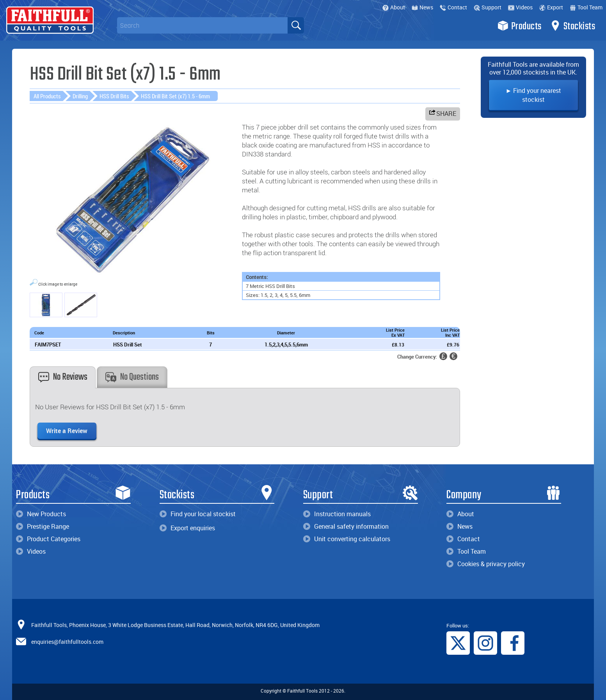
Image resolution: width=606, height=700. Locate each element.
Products (520, 26)
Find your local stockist (198, 514)
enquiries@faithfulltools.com (67, 642)
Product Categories (48, 539)
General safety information (346, 526)
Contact (453, 7)
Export (551, 7)
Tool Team (586, 7)
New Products (41, 514)
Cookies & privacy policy (486, 564)
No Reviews (63, 377)
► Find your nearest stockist (533, 95)
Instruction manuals (337, 514)
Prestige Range (43, 526)
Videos (520, 7)
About (394, 7)
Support (488, 7)
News (422, 7)
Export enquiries (187, 528)
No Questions (132, 377)
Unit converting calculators (347, 539)
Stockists (573, 26)
